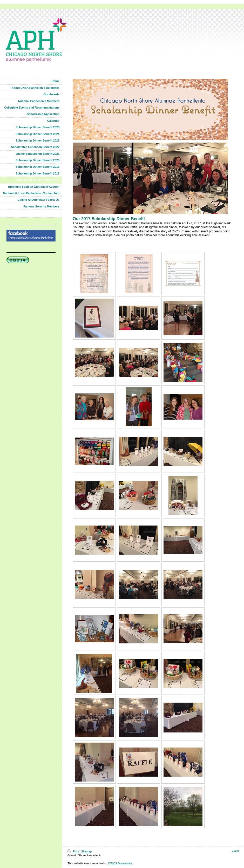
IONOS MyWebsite (120, 863)
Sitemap (86, 851)
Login (235, 851)
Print (74, 851)
